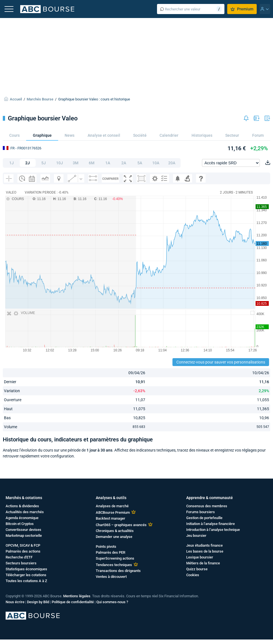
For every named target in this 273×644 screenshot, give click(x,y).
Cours (14, 135)
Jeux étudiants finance (204, 545)
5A (140, 163)
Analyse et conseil (104, 135)
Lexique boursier (200, 557)
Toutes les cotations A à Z (26, 581)
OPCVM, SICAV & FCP (23, 545)
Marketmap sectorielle (24, 536)
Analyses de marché (112, 506)
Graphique (42, 135)
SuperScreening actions (115, 558)
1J (12, 163)
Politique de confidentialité (73, 602)
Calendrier (169, 135)
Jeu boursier (196, 536)
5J (44, 163)
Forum (258, 135)
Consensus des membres (207, 506)
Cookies (193, 575)
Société (140, 135)
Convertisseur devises (23, 530)
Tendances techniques (114, 565)
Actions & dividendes (22, 506)
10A (156, 163)
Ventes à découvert (111, 577)
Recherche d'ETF (19, 557)
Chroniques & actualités (115, 531)
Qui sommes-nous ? (112, 602)
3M (76, 163)
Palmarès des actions (23, 551)
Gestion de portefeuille (204, 518)
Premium (242, 9)
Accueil (16, 99)
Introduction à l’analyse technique (213, 530)
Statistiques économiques (26, 569)
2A (124, 163)
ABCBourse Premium (113, 512)
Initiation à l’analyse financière (211, 524)
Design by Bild (38, 602)
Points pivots (106, 547)
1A (108, 163)
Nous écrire (15, 602)
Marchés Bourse (40, 99)
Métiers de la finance (203, 563)
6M (92, 163)
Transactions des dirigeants (118, 571)
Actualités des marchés (25, 512)
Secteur (232, 135)
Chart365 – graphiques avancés (121, 525)
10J (60, 163)
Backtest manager (111, 518)
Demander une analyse (114, 537)
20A (172, 163)
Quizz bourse (197, 569)
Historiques (202, 135)
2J (28, 163)
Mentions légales (77, 596)
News (70, 135)
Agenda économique (22, 518)
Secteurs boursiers (21, 563)
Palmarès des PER (111, 552)
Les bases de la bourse (205, 551)
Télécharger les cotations (26, 575)
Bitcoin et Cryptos (20, 524)
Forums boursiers (201, 512)
